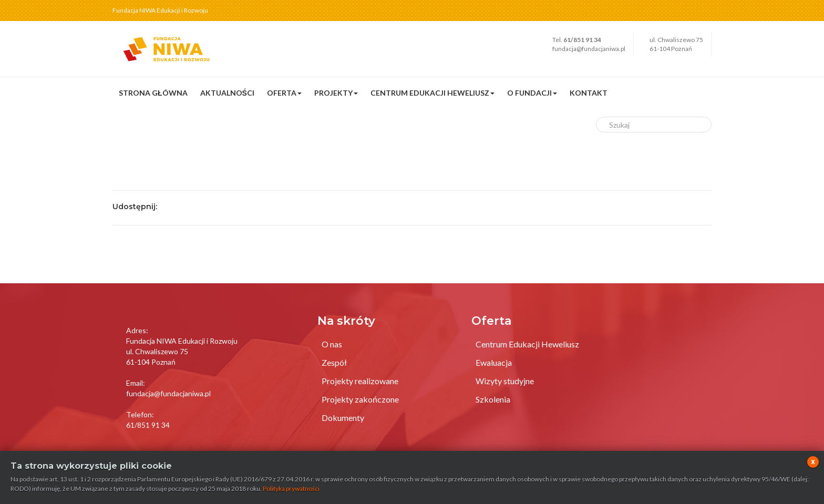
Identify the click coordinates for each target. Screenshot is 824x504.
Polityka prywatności (291, 488)
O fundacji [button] (532, 93)
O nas (332, 344)
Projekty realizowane (360, 381)
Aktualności (227, 93)
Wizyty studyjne (505, 381)
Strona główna (153, 93)
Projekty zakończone (360, 399)
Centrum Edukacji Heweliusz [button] (432, 93)
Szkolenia (493, 399)
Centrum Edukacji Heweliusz (527, 344)
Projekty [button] (336, 93)
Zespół (334, 362)
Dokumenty (343, 418)
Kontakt (589, 93)
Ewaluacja (494, 362)
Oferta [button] (284, 93)
